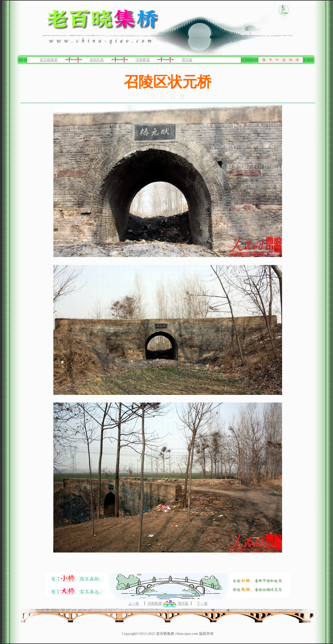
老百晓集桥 (49, 60)
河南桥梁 (143, 60)
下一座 (202, 603)
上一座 (134, 603)
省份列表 (97, 60)
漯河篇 (187, 60)
